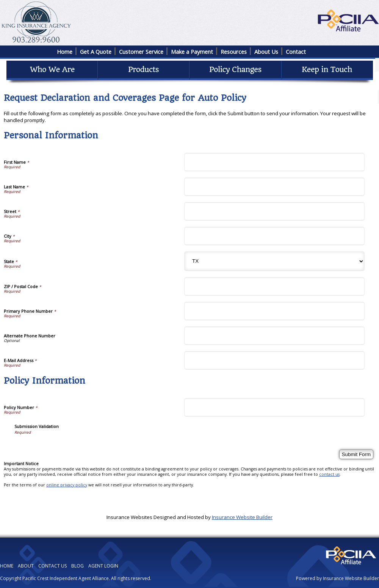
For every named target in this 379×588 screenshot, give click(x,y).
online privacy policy (67, 485)
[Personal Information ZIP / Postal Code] (274, 286)
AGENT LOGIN (103, 566)
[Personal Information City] (274, 236)
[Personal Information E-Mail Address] (274, 360)
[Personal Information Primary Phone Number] (274, 311)
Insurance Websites (129, 517)
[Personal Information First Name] (274, 162)
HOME (7, 566)
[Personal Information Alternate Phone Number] (274, 336)
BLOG (78, 566)
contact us (329, 474)
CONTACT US (52, 566)
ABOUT (26, 566)
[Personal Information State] (274, 261)
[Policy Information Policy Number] (274, 407)
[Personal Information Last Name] (274, 187)
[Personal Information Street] (274, 211)
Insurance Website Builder (242, 517)
